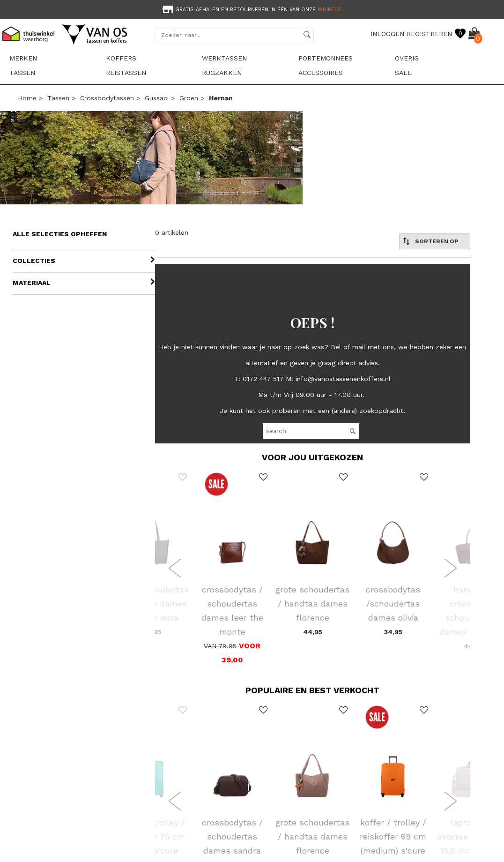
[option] (252, 9)
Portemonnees (326, 58)
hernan (221, 98)
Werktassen (224, 58)
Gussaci (157, 98)
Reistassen (126, 73)
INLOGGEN (387, 34)
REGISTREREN (429, 34)
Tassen (22, 73)
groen (189, 98)
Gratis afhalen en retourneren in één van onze (251, 10)
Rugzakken (222, 73)
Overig (407, 58)
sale (403, 73)
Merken (23, 58)
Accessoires (321, 73)
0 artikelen (172, 232)
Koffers (121, 58)
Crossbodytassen (107, 98)
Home (27, 98)
